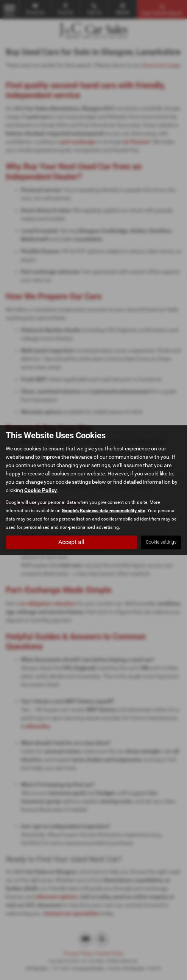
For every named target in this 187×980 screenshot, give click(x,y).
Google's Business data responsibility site (103, 511)
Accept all (71, 542)
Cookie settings (161, 542)
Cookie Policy (41, 490)
